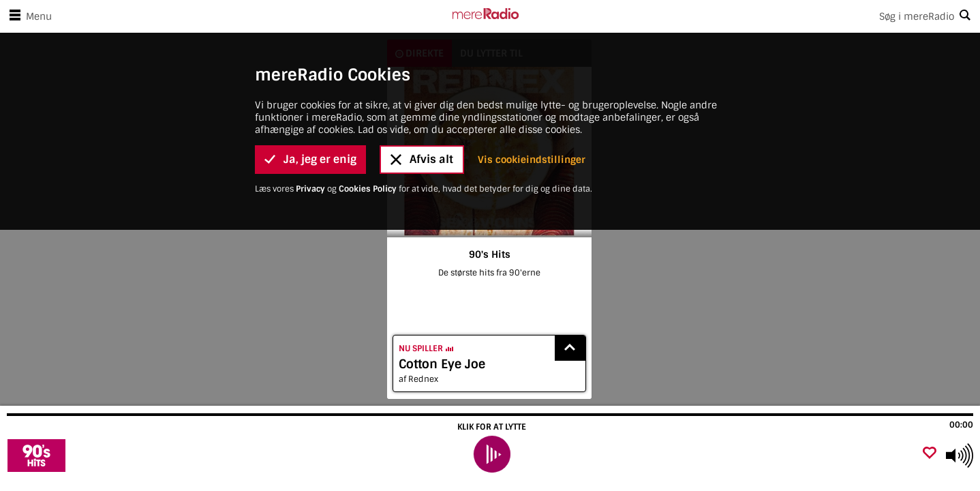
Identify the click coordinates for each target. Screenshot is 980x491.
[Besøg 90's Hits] (83, 456)
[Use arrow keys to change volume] (960, 456)
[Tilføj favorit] (930, 454)
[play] (491, 454)
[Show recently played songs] (570, 348)
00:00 (961, 425)
